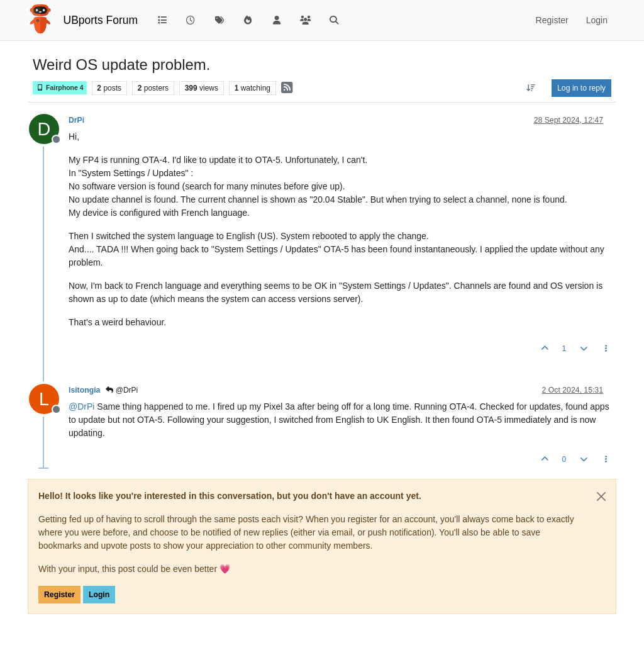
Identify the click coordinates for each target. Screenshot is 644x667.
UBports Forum (101, 20)
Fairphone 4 (60, 88)
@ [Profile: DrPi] (81, 406)
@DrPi (122, 390)
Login (99, 595)
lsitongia (84, 390)
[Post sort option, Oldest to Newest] (531, 88)
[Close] (601, 496)
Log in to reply (581, 88)
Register (59, 595)
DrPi (76, 120)
